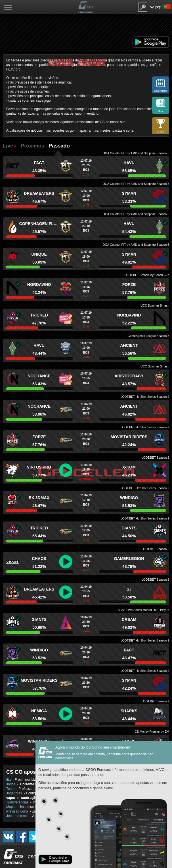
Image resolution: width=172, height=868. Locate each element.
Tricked (39, 315)
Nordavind (39, 285)
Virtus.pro (39, 467)
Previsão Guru (17, 811)
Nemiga (39, 711)
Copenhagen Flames (39, 224)
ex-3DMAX (39, 498)
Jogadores (14, 793)
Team (10, 789)
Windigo (129, 498)
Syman (129, 193)
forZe (129, 285)
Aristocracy (129, 376)
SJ (129, 589)
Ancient (129, 345)
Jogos (11, 784)
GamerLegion (129, 559)
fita (9, 780)
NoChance (39, 376)
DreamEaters (39, 193)
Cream (129, 619)
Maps (10, 807)
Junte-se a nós (17, 816)
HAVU (129, 163)
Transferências (17, 802)
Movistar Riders (129, 437)
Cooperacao (64, 63)
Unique (39, 254)
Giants (129, 528)
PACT (39, 163)
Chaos (39, 559)
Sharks (129, 711)
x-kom (129, 467)
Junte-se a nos (94, 63)
